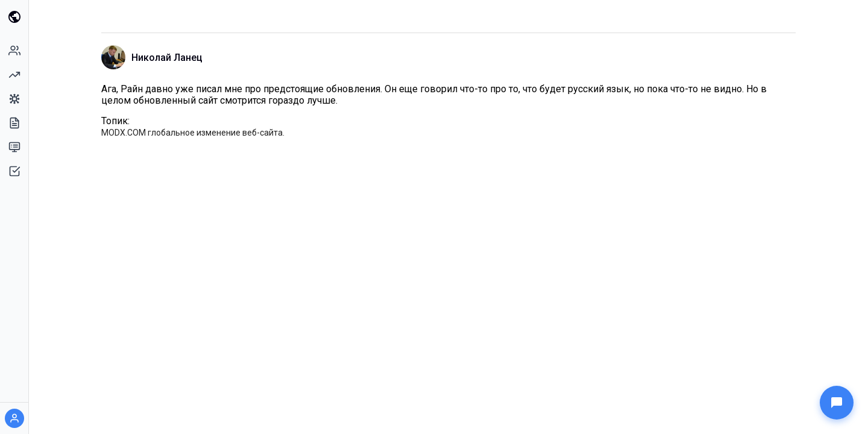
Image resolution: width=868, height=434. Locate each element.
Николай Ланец (167, 58)
